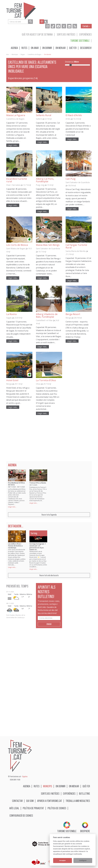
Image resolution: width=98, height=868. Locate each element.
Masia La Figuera (16, 115)
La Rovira (11, 314)
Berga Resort (73, 314)
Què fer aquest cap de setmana (37, 34)
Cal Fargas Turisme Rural (76, 246)
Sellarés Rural (44, 115)
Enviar (49, 624)
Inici (8, 54)
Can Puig (71, 179)
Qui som (30, 801)
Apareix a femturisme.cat (50, 801)
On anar (35, 48)
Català (86, 26)
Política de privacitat (33, 808)
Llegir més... (13, 145)
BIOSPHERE (85, 827)
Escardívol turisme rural (17, 180)
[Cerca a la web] (30, 22)
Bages (23, 54)
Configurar (83, 860)
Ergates (25, 777)
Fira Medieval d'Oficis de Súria (16, 484)
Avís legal (14, 808)
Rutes (24, 48)
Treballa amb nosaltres (78, 801)
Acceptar (62, 860)
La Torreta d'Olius (46, 380)
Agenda (14, 48)
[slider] (71, 65)
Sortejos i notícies (66, 34)
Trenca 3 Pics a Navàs (38, 483)
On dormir (47, 48)
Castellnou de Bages (34, 54)
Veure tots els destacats (49, 575)
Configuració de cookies (21, 815)
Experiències (85, 34)
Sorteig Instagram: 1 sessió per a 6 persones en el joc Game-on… (38, 547)
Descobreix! (86, 48)
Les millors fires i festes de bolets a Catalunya (15, 546)
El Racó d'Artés (74, 115)
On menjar (61, 48)
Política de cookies (57, 808)
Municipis (15, 54)
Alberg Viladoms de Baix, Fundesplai (47, 315)
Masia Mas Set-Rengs (48, 245)
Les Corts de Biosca (17, 245)
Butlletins (84, 793)
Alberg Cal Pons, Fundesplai (45, 180)
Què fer (73, 48)
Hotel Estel (12, 380)
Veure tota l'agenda (49, 515)
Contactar (17, 801)
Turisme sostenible (80, 41)
